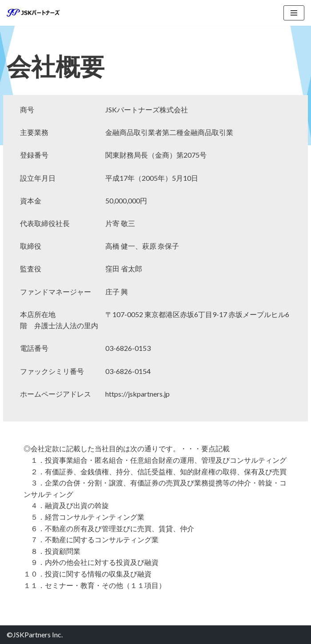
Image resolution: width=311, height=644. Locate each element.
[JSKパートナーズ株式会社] (33, 13)
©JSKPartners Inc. (35, 634)
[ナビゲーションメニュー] (294, 13)
